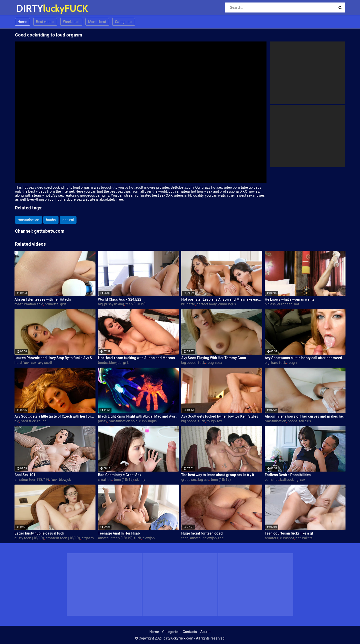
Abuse (205, 632)
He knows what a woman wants (290, 299)
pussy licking (114, 304)
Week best (71, 22)
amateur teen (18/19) (32, 480)
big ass (270, 304)
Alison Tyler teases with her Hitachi (43, 299)
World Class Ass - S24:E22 (120, 299)
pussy (103, 421)
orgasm (88, 538)
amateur (272, 538)
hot (297, 304)
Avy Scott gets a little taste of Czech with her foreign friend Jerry (55, 416)
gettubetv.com (49, 231)
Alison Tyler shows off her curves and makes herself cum (305, 416)
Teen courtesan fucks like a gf (289, 533)
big (100, 304)
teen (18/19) (135, 304)
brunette (52, 304)
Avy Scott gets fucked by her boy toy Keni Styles (220, 416)
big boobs (189, 363)
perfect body (207, 304)
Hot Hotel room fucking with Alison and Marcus (136, 358)
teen (185, 538)
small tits (105, 480)
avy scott (45, 363)
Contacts (190, 632)
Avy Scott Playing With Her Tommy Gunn (214, 358)
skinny (140, 480)
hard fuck (22, 363)
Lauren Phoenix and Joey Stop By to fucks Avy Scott (55, 358)
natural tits (304, 538)
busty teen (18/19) (29, 538)
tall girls (305, 421)
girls (63, 304)
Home (22, 22)
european (285, 304)
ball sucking (289, 480)
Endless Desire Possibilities (288, 475)
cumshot (272, 480)
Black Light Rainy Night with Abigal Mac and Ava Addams (138, 416)
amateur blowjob (203, 538)
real (221, 538)
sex (34, 363)
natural (68, 220)
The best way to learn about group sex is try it (218, 475)
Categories (124, 22)
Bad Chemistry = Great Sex (120, 475)
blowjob (115, 363)
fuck (201, 363)
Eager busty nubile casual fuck (39, 533)
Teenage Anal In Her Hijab (119, 533)
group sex (189, 480)
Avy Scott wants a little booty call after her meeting (305, 358)
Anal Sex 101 (25, 475)
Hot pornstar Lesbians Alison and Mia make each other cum (222, 299)
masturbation (28, 220)
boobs (51, 220)
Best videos (45, 22)
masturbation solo (29, 304)
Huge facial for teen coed (202, 533)
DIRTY (29, 8)
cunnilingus (227, 304)
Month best (97, 22)
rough (292, 363)
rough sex (214, 363)
